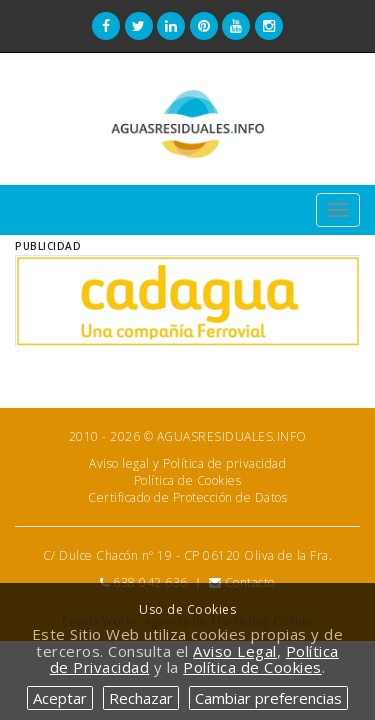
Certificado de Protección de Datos (187, 497)
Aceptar (60, 698)
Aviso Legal (235, 651)
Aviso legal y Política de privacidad (187, 463)
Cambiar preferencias (268, 698)
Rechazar (141, 698)
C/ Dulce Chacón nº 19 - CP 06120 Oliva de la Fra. (188, 555)
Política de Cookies (188, 480)
